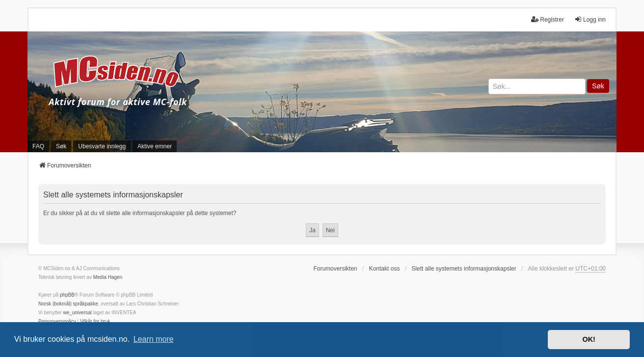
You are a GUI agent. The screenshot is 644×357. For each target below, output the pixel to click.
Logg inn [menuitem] (590, 19)
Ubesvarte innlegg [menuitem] (102, 146)
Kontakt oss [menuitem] (385, 269)
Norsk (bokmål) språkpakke (68, 304)
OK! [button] (589, 339)
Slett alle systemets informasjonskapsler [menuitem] (464, 269)
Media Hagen (108, 277)
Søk (598, 86)
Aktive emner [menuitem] (155, 146)
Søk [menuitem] (61, 146)
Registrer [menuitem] (548, 19)
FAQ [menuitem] (38, 146)
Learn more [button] (154, 339)
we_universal (77, 313)
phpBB (67, 295)
